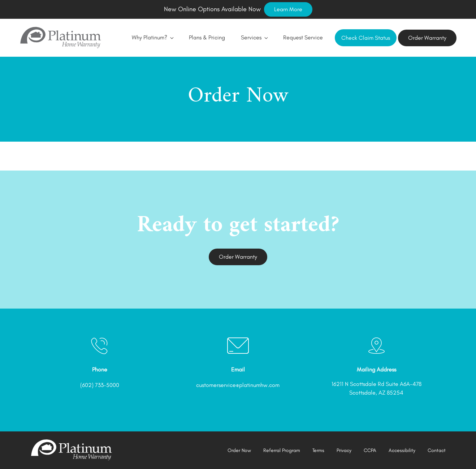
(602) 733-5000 (100, 385)
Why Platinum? (152, 37)
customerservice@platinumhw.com (238, 385)
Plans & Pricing (207, 37)
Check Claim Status (366, 38)
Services (254, 37)
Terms (318, 450)
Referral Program (282, 450)
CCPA (370, 450)
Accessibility (402, 450)
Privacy (344, 450)
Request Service (303, 37)
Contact (437, 450)
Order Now (239, 450)
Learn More (288, 9)
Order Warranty (427, 38)
